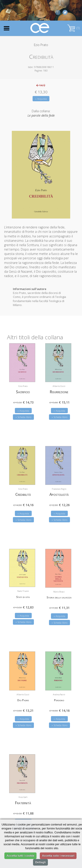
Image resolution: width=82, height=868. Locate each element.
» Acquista (41, 99)
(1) (73, 28)
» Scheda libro (23, 417)
